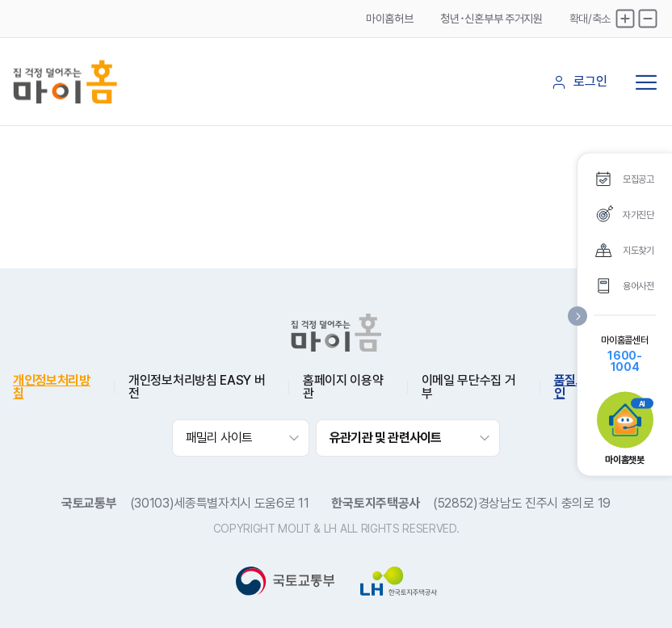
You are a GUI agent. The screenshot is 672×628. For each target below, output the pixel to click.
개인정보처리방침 (52, 387)
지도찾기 (638, 250)
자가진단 (638, 214)
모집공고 (638, 179)
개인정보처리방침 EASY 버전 (197, 387)
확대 (625, 19)
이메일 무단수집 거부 (469, 387)
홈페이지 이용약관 (343, 387)
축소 (648, 19)
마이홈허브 (389, 19)
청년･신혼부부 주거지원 (491, 19)
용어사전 (638, 285)
